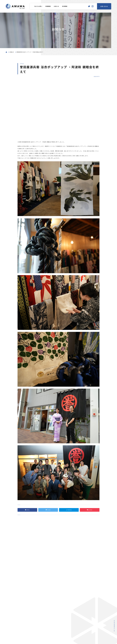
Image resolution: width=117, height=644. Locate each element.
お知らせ (56, 6)
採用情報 (65, 6)
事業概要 (48, 6)
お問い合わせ (104, 7)
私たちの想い (38, 6)
